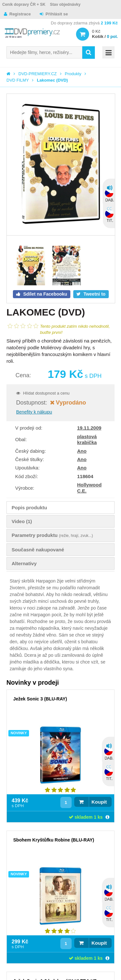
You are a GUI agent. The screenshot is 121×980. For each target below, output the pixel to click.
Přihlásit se (57, 14)
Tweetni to (94, 294)
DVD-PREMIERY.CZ (38, 74)
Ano (82, 451)
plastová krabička (87, 439)
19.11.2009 (89, 428)
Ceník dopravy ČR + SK (24, 4)
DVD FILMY (18, 80)
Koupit (99, 802)
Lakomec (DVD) (52, 80)
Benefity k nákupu (34, 412)
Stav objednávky (65, 4)
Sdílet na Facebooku (45, 294)
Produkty (73, 74)
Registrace (20, 14)
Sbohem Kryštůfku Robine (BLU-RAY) (54, 840)
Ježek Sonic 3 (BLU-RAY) (40, 699)
